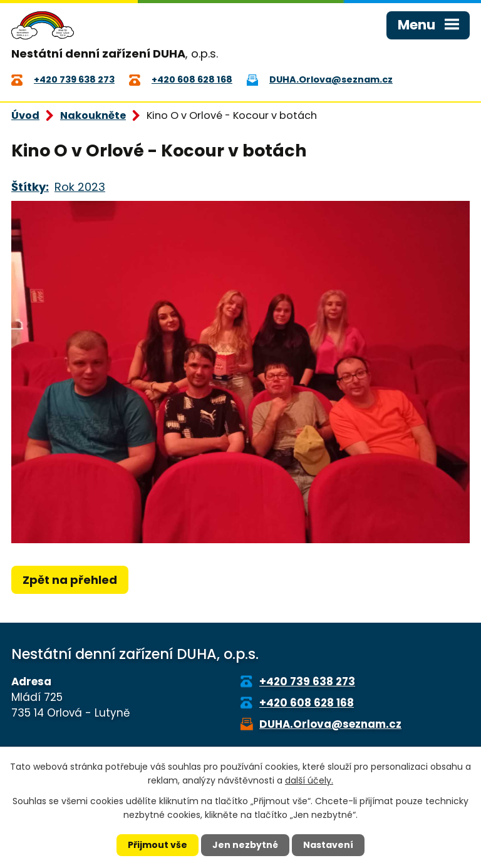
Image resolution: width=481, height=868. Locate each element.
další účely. (309, 780)
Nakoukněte (93, 115)
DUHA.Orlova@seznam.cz (330, 724)
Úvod (25, 115)
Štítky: (30, 187)
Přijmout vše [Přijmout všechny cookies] (158, 845)
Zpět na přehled (70, 580)
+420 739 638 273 (307, 682)
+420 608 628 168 (307, 703)
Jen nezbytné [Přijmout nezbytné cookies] (245, 845)
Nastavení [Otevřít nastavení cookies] (328, 845)
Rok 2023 (80, 187)
